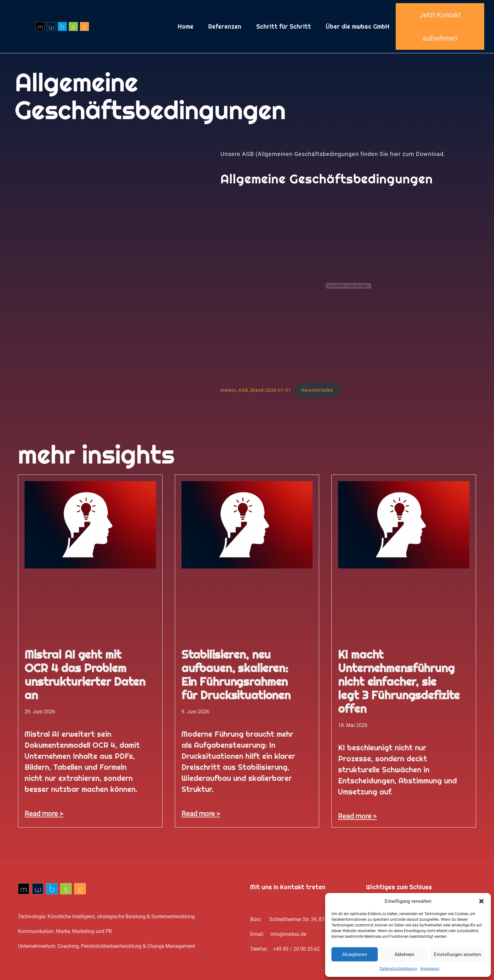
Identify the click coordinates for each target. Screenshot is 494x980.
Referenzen (225, 26)
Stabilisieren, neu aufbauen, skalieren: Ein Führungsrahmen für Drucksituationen (236, 675)
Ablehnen (404, 954)
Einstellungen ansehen (457, 954)
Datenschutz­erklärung (398, 969)
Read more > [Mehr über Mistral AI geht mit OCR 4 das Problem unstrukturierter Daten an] (44, 814)
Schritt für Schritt (284, 26)
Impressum (430, 969)
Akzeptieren (355, 954)
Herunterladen (317, 390)
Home (186, 26)
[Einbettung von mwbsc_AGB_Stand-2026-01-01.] (348, 286)
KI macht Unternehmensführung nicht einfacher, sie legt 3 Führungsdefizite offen (399, 682)
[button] (481, 901)
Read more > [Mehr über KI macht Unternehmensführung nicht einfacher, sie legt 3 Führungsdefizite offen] (357, 816)
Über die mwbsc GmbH (358, 26)
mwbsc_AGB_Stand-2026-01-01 (256, 390)
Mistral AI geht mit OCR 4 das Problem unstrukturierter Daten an (85, 675)
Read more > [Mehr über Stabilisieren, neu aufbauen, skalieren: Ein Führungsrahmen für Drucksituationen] (201, 814)
